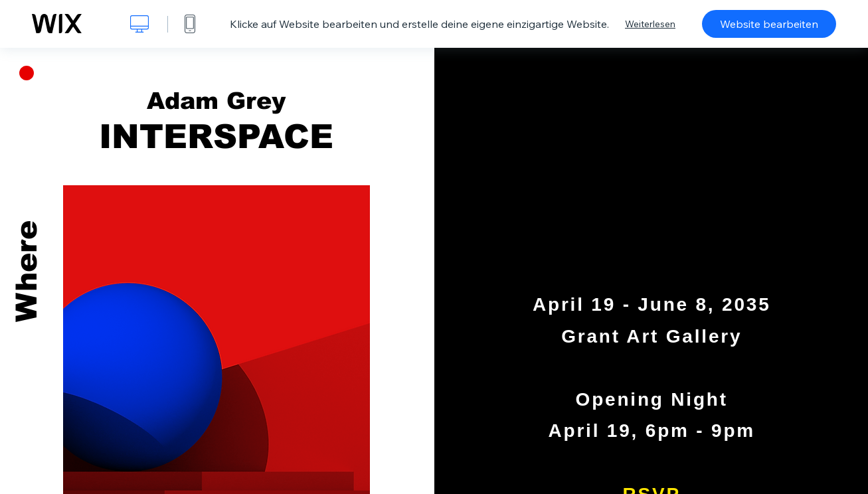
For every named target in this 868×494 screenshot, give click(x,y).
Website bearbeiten (769, 24)
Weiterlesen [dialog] (650, 24)
